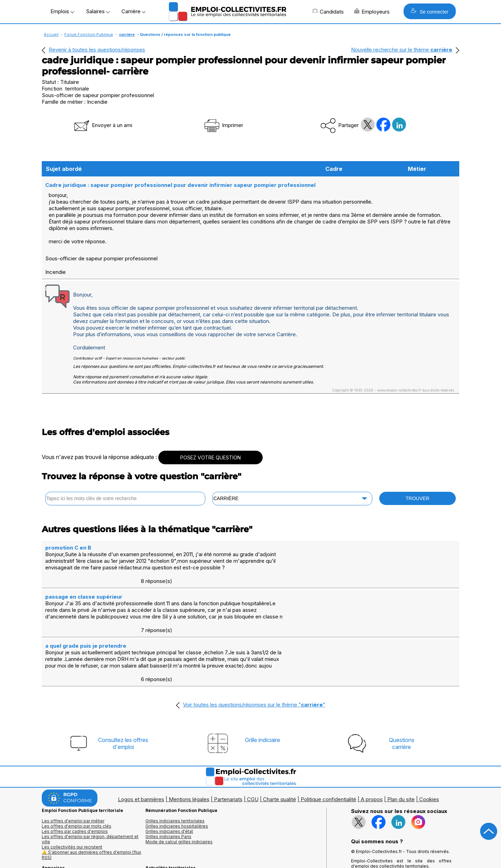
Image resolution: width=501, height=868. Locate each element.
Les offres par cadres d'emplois (75, 783)
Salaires (98, 11)
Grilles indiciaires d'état (169, 783)
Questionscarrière (402, 695)
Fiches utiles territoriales (170, 830)
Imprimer (223, 125)
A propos (372, 751)
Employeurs (372, 11)
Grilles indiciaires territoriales (175, 773)
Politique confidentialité (328, 751)
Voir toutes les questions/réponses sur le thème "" (254, 657)
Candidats (328, 11)
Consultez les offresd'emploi (123, 695)
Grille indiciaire (263, 692)
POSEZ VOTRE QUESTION (210, 450)
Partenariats (228, 751)
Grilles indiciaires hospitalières (177, 778)
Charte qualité (280, 751)
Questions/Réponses (167, 835)
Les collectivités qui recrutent (72, 799)
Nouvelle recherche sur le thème (402, 50)
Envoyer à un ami (103, 125)
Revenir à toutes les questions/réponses (97, 50)
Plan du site (401, 751)
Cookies (429, 751)
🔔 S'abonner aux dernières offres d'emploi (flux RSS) (92, 807)
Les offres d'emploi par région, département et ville (90, 791)
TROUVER (417, 491)
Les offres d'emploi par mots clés (77, 778)
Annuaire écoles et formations (73, 841)
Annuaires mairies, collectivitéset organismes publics (73, 833)
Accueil (51, 34)
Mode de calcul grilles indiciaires (179, 794)
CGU (253, 751)
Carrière (133, 11)
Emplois (62, 11)
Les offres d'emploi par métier (73, 773)
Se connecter (430, 11)
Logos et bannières (141, 751)
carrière (127, 34)
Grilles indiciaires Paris (168, 788)
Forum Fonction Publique (89, 34)
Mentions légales (189, 751)
